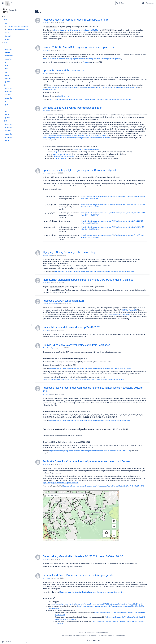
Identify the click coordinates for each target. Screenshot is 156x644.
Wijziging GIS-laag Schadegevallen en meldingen (70, 252)
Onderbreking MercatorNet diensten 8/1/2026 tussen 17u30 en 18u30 (83, 556)
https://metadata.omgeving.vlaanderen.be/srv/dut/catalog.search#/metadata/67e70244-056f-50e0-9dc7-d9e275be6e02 (83, 379)
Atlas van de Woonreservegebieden (87, 150)
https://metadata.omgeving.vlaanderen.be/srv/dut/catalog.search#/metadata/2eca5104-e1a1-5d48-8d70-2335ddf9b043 (90, 368)
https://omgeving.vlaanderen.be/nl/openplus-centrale (61, 483)
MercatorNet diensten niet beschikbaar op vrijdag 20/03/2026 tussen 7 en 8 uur (88, 280)
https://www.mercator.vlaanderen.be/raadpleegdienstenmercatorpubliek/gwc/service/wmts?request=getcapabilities (82, 59)
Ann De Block (46, 73)
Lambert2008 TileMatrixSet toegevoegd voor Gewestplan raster (79, 47)
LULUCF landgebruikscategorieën (119, 314)
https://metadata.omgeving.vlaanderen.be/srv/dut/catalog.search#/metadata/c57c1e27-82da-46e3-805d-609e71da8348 (91, 99)
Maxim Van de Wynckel (49, 348)
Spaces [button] (13, 3)
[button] (3, 3)
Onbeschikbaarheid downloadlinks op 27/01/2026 (71, 327)
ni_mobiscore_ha (63, 96)
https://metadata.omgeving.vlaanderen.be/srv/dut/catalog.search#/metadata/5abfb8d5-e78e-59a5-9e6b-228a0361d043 (103, 486)
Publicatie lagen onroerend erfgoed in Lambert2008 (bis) (75, 20)
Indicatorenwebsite (61, 158)
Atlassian (93, 640)
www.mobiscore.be (49, 90)
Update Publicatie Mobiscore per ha (63, 70)
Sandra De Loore (47, 255)
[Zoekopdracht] (127, 3)
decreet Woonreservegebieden (64, 156)
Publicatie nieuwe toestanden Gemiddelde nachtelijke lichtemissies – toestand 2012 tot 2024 (93, 390)
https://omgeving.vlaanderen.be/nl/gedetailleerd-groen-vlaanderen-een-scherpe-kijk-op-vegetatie (92, 592)
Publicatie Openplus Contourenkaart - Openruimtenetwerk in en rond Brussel (86, 461)
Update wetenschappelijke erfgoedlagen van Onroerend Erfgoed (79, 170)
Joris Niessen (46, 111)
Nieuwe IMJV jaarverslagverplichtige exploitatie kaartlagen (76, 345)
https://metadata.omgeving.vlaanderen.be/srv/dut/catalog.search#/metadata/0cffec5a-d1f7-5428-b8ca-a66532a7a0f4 (90, 420)
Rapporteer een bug (106, 636)
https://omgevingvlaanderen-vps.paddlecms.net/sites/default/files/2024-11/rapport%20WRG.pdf (76, 136)
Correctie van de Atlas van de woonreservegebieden (72, 108)
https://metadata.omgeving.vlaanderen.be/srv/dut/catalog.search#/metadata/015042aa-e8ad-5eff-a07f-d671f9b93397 (90, 451)
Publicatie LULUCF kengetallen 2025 (63, 301)
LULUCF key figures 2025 (129, 310)
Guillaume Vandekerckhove (50, 304)
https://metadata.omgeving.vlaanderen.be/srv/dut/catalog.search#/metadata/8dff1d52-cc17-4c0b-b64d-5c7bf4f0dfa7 (94, 271)
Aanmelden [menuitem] (150, 3)
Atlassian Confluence (89, 636)
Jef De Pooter (46, 23)
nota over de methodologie (63, 154)
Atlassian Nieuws (120, 636)
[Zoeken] (117, 3)
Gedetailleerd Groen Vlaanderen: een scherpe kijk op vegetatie (78, 575)
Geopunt (86, 62)
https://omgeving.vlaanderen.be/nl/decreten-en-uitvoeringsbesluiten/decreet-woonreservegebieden (76, 138)
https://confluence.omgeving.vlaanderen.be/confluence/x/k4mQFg (75, 30)
